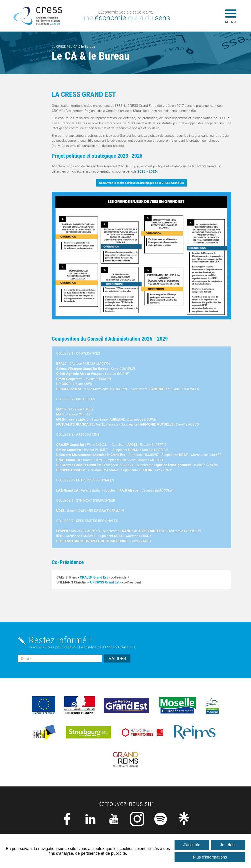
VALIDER (117, 658)
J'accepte (192, 845)
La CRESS (59, 47)
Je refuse (228, 845)
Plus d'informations (210, 857)
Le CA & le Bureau (82, 47)
